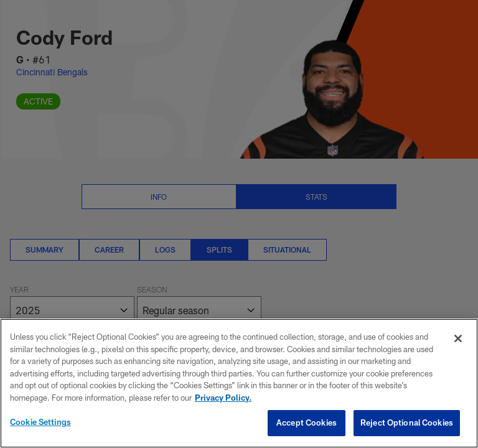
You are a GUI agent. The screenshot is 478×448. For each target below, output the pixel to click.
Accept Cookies (307, 422)
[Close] (458, 338)
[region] (239, 383)
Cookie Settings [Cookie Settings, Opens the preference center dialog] (40, 422)
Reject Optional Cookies (407, 422)
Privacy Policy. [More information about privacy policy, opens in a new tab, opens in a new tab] (223, 398)
